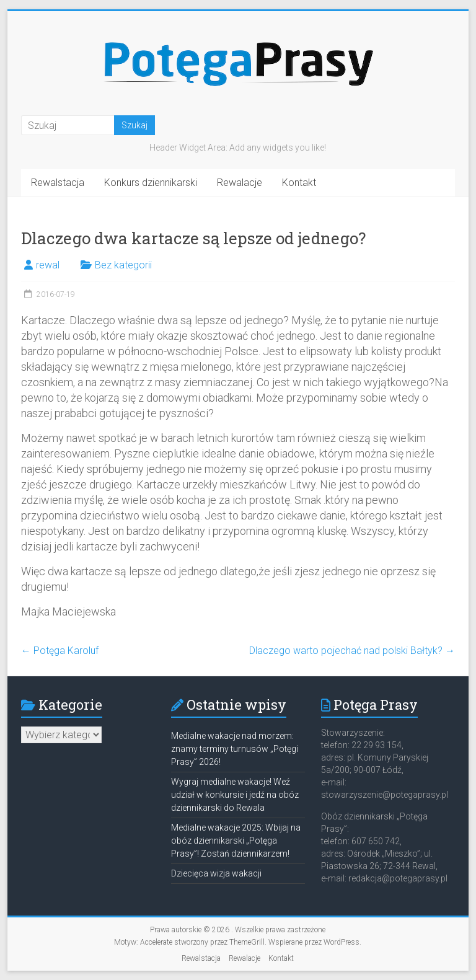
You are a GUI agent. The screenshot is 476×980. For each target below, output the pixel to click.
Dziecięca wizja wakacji (216, 873)
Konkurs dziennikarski (151, 183)
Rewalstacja (58, 183)
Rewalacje (240, 183)
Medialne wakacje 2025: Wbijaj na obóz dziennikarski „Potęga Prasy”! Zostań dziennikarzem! (236, 841)
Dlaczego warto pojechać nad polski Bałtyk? (352, 651)
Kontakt (299, 183)
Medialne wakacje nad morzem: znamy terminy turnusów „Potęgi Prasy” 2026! (235, 749)
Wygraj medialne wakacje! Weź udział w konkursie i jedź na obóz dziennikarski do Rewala (235, 795)
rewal (48, 265)
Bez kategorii (123, 265)
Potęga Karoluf (60, 651)
